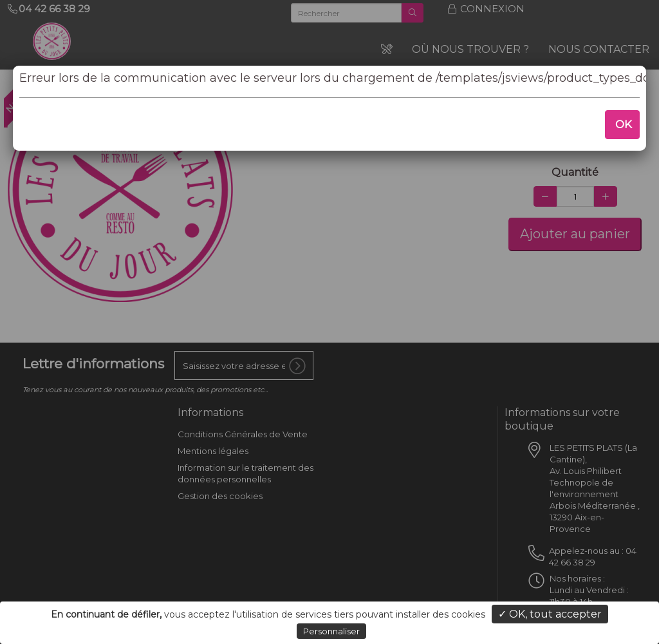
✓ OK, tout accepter (550, 614)
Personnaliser (331, 631)
